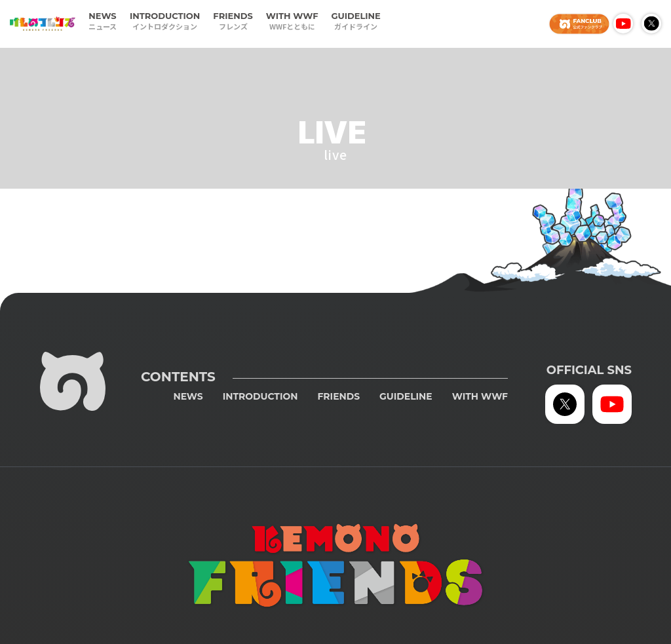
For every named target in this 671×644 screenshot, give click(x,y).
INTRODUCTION (165, 21)
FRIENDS (233, 21)
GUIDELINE (356, 21)
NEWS (103, 21)
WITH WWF (292, 21)
